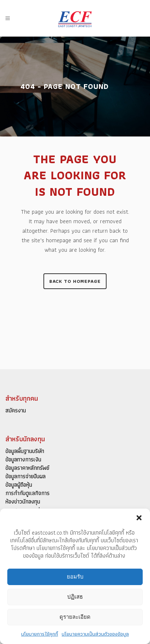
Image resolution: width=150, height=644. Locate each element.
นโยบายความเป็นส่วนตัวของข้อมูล (95, 636)
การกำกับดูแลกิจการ (28, 493)
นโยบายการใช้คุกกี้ (40, 636)
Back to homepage (75, 281)
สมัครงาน (16, 411)
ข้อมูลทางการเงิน (23, 460)
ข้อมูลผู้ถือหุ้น (19, 485)
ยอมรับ (75, 579)
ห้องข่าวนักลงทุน (23, 502)
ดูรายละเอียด (75, 619)
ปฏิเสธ (75, 599)
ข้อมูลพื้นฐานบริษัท (25, 451)
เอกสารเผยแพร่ (23, 510)
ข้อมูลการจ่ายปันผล (26, 476)
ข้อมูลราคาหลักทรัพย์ (27, 468)
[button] (139, 520)
